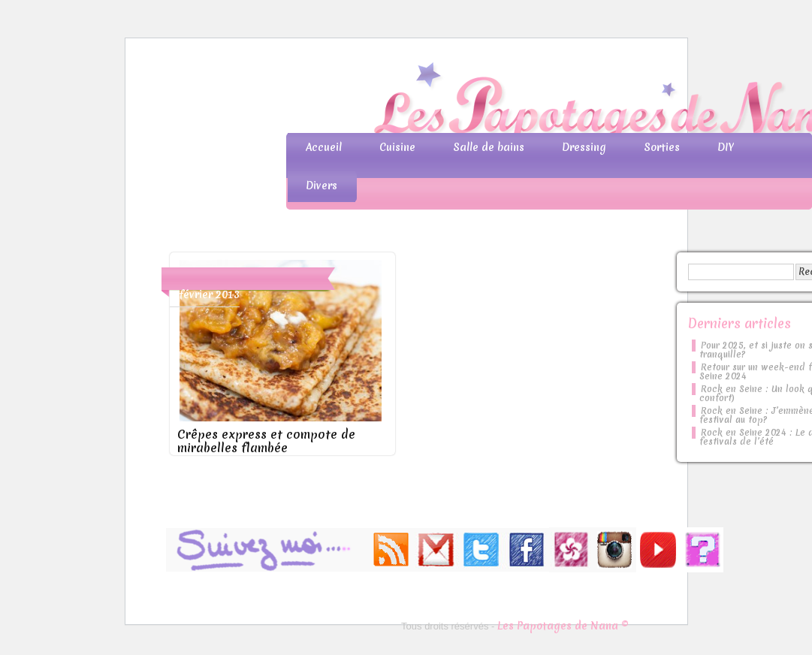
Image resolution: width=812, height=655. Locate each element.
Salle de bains (489, 147)
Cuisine (397, 147)
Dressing (584, 147)
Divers (321, 186)
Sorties (662, 147)
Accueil (324, 147)
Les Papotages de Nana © (563, 626)
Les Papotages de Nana (506, 102)
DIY (726, 147)
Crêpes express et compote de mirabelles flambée (266, 441)
